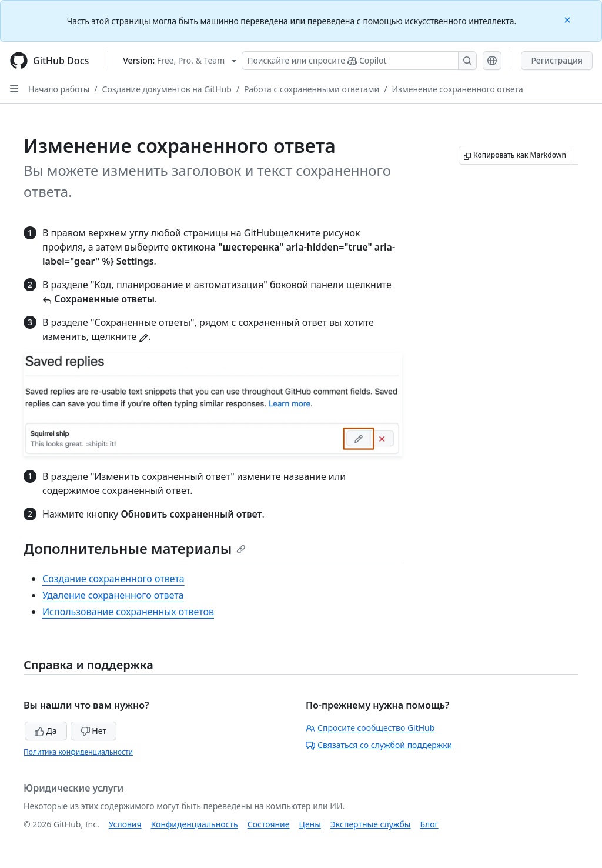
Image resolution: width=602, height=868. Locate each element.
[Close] (568, 19)
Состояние (269, 824)
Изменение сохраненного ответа (458, 89)
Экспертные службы (371, 824)
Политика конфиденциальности (78, 752)
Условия (125, 824)
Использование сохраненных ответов (128, 612)
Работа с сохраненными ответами (312, 89)
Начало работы (59, 89)
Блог (429, 824)
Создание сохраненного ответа (113, 579)
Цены (310, 824)
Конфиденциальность (195, 824)
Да (46, 731)
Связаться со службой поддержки (379, 745)
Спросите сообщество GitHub (370, 728)
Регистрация (557, 60)
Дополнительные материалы (135, 548)
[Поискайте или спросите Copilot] (359, 61)
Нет (94, 731)
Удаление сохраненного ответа (113, 595)
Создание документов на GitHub (167, 89)
